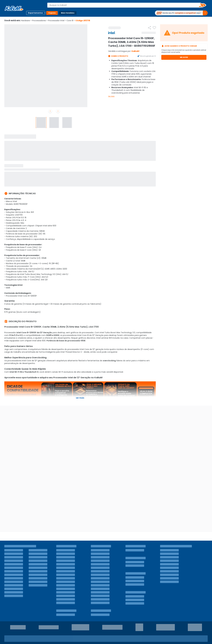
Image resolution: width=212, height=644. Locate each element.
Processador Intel (57, 21)
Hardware (26, 21)
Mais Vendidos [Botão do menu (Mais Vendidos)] (68, 13)
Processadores (40, 21)
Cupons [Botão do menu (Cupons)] (52, 13)
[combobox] (125, 5)
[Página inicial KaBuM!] (14, 8)
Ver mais (111, 96)
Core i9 (71, 21)
